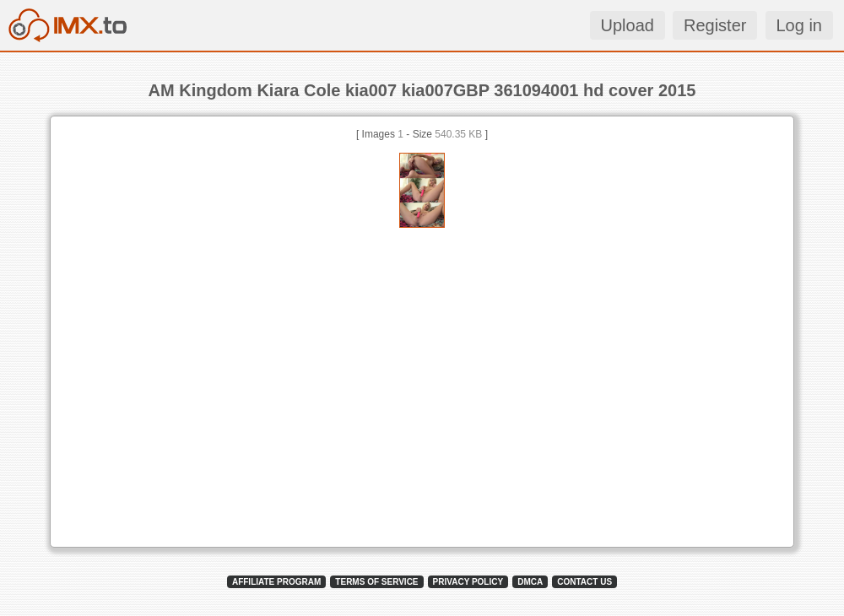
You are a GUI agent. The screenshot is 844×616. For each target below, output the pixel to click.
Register (715, 25)
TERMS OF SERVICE (376, 582)
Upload (628, 25)
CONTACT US (584, 582)
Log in (800, 25)
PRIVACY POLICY (468, 582)
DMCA (530, 582)
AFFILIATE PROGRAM (276, 582)
